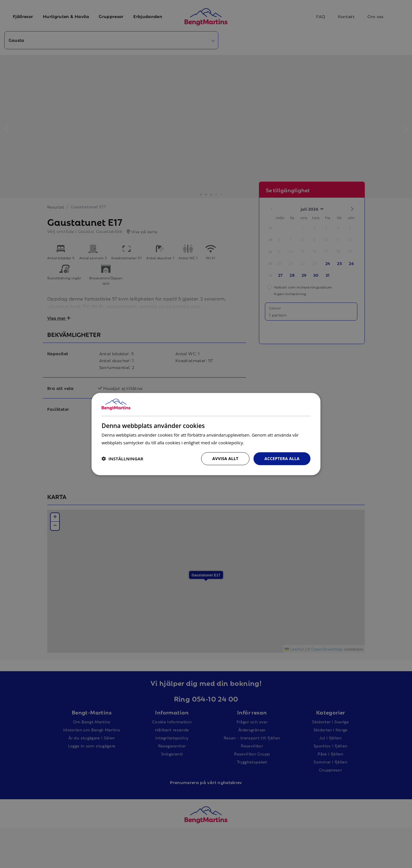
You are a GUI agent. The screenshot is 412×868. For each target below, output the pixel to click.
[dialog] (206, 434)
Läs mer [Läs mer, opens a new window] (253, 442)
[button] (122, 459)
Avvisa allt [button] (225, 458)
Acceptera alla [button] (282, 458)
